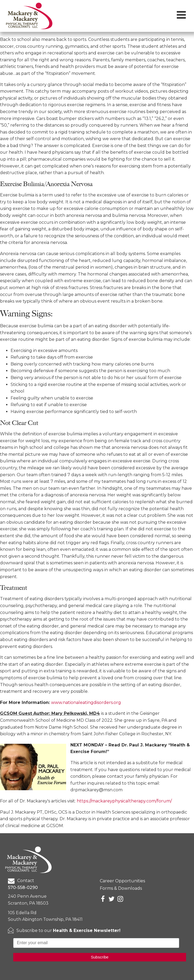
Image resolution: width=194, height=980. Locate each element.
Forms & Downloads (121, 888)
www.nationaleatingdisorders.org (86, 702)
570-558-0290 (23, 887)
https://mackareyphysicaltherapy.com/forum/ (124, 801)
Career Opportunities (122, 881)
